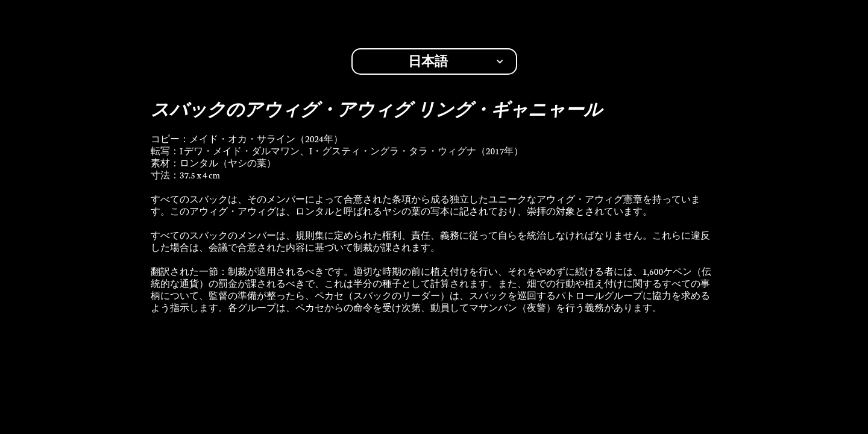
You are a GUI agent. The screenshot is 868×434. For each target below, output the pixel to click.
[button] (434, 61)
